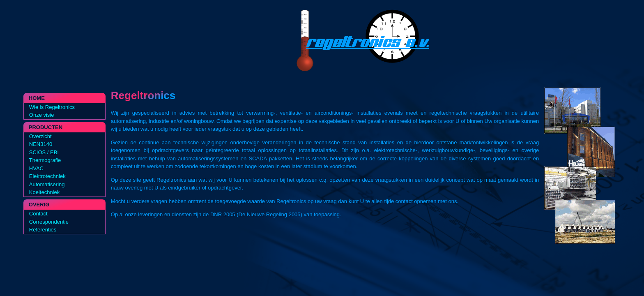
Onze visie (42, 115)
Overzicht (40, 136)
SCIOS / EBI (44, 152)
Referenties (43, 230)
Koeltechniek (44, 192)
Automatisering (47, 184)
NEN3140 (41, 144)
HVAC (36, 168)
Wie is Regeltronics (52, 107)
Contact (38, 214)
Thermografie (45, 160)
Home (37, 98)
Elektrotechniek (47, 176)
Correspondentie (49, 222)
